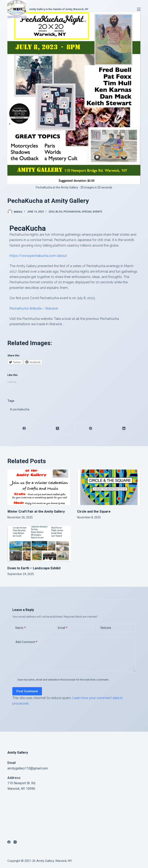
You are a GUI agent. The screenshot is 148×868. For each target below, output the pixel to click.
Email (63, 628)
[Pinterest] (91, 429)
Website (106, 628)
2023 (51, 212)
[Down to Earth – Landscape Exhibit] (39, 544)
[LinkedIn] (124, 429)
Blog (59, 212)
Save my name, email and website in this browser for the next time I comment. (63, 680)
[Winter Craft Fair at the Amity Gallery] (39, 487)
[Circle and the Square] (109, 487)
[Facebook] (24, 429)
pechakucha (20, 409)
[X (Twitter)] (58, 429)
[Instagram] (15, 842)
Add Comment (26, 642)
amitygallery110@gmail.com (28, 768)
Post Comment (27, 691)
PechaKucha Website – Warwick (34, 308)
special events (92, 212)
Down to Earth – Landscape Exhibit (34, 568)
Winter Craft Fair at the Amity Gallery (36, 511)
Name (21, 628)
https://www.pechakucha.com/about (38, 256)
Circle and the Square (94, 511)
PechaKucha (72, 212)
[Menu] (139, 9)
